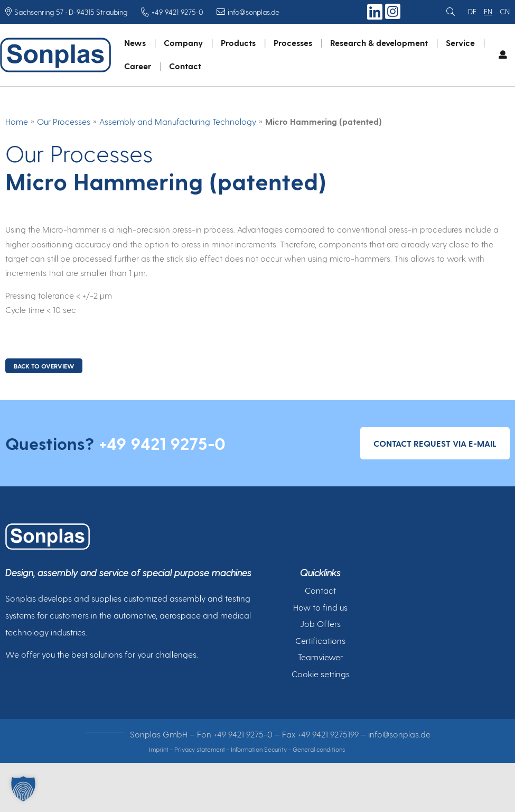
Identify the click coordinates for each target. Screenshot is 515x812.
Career (138, 66)
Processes (293, 43)
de (472, 11)
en (488, 11)
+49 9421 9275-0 (162, 443)
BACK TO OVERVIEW (44, 366)
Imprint (159, 749)
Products (238, 43)
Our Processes (64, 121)
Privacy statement (200, 749)
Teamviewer (320, 657)
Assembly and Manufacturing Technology (178, 121)
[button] (23, 789)
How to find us (320, 607)
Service (460, 43)
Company (183, 43)
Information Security (259, 749)
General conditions (319, 749)
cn (505, 11)
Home (17, 121)
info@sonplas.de (399, 734)
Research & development (379, 43)
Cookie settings (321, 674)
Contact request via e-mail (435, 443)
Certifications (320, 640)
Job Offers (320, 624)
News (135, 43)
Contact (185, 66)
